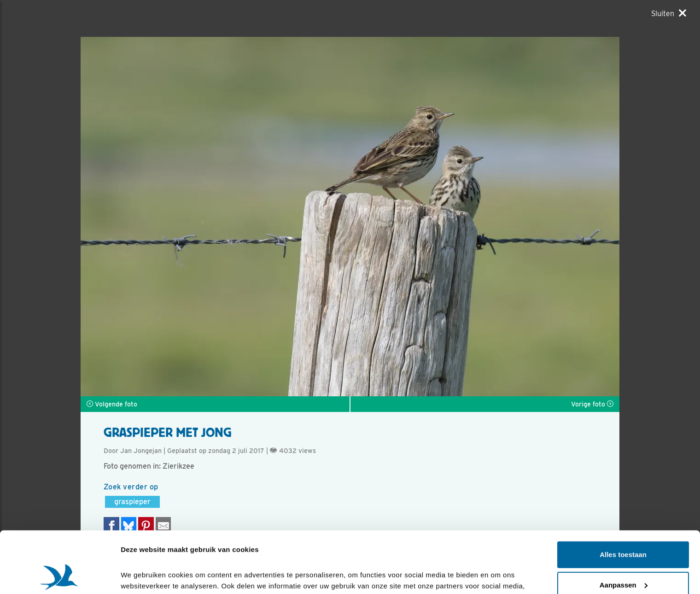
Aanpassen (624, 527)
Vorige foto (592, 404)
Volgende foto (112, 404)
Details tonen (143, 576)
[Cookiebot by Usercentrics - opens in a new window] (60, 576)
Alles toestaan (623, 497)
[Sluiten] (669, 13)
